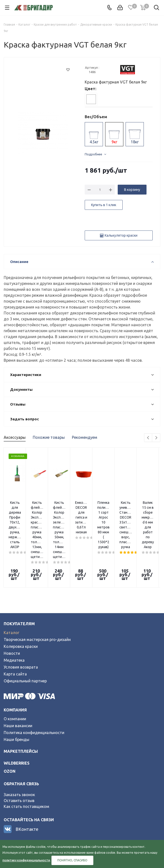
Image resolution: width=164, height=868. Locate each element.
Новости (12, 611)
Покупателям (19, 582)
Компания (15, 668)
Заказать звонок (19, 753)
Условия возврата (21, 625)
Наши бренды (16, 698)
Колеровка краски (21, 605)
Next (156, 438)
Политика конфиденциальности (34, 691)
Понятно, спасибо (72, 860)
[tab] (91, 99)
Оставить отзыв (19, 759)
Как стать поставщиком (26, 765)
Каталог (11, 591)
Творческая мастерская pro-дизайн (37, 598)
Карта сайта (15, 632)
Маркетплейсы (21, 709)
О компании (15, 677)
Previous (148, 438)
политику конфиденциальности (26, 860)
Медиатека (14, 618)
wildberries (17, 721)
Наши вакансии (18, 684)
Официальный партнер (25, 639)
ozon (10, 729)
